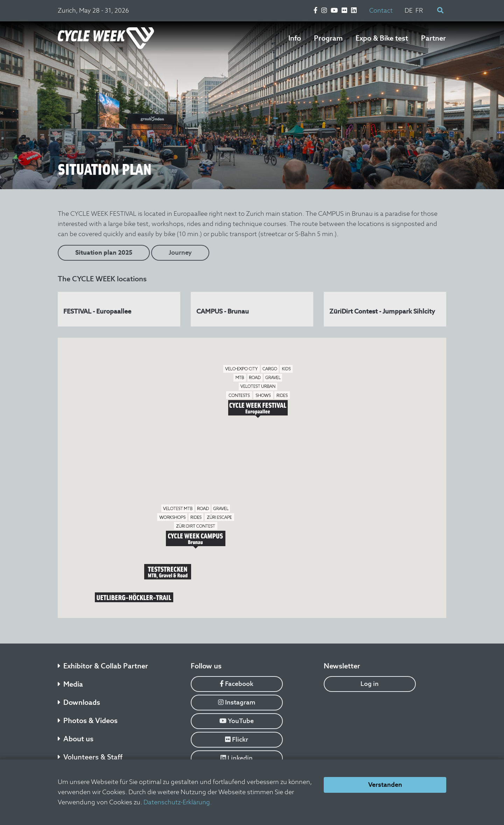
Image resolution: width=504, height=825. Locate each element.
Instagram (237, 702)
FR (419, 10)
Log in (370, 684)
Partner (433, 38)
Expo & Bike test (382, 38)
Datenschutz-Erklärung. (178, 802)
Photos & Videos (88, 721)
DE (409, 10)
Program (328, 38)
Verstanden (385, 785)
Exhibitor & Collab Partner (103, 666)
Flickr (237, 739)
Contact (381, 10)
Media (70, 684)
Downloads (79, 702)
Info (295, 38)
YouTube (237, 721)
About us (76, 739)
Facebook (237, 684)
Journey (180, 252)
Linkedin (237, 758)
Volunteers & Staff (90, 757)
